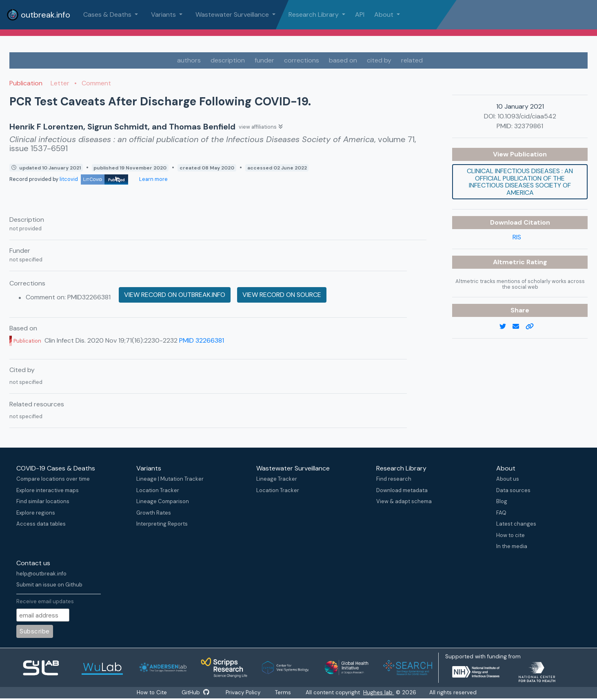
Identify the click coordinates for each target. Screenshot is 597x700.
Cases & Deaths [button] (108, 14)
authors (189, 60)
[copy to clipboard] (533, 327)
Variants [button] (164, 14)
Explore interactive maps (48, 490)
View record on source (282, 295)
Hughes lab (380, 692)
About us (508, 479)
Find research (394, 479)
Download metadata (402, 490)
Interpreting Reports (162, 524)
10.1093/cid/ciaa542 (527, 116)
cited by (379, 60)
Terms (284, 692)
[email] (519, 327)
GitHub (195, 692)
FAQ (501, 513)
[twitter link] (506, 327)
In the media (512, 546)
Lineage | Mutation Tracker (170, 479)
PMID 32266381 (202, 340)
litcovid (94, 179)
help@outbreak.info (41, 574)
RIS (517, 237)
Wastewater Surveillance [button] (233, 14)
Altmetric (510, 262)
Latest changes (516, 524)
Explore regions (36, 513)
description (228, 60)
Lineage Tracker (277, 479)
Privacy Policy (244, 692)
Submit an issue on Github (49, 585)
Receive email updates (45, 601)
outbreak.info (38, 15)
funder (264, 60)
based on (343, 60)
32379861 (529, 126)
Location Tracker (158, 490)
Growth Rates (154, 513)
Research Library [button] (314, 14)
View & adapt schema (404, 501)
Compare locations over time (53, 479)
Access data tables (41, 524)
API (360, 14)
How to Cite (152, 692)
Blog (502, 501)
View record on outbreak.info (175, 295)
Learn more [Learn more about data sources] (153, 179)
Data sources (513, 490)
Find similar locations (43, 501)
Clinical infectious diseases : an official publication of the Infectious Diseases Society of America (520, 182)
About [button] (385, 14)
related (412, 60)
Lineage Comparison (163, 501)
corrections (302, 60)
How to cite (510, 535)
